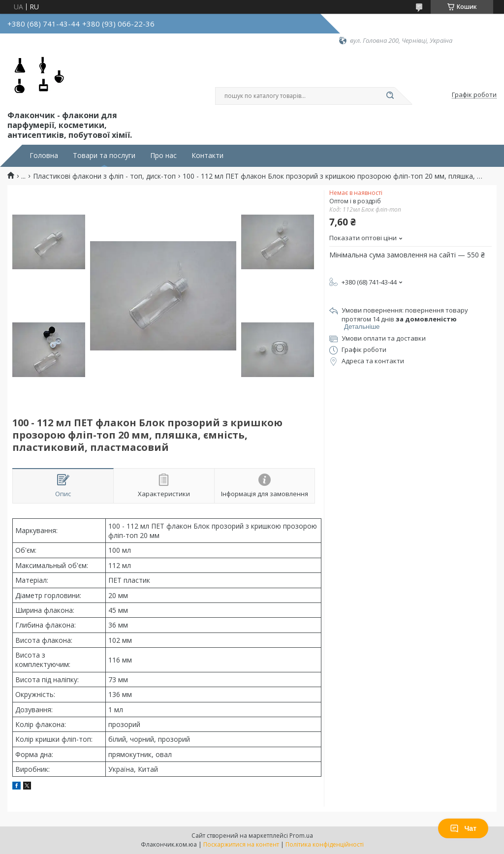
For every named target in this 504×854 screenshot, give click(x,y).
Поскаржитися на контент (241, 844)
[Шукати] (390, 96)
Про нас (163, 156)
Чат (463, 828)
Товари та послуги (104, 156)
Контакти (207, 156)
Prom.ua (301, 836)
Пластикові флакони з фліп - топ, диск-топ (104, 176)
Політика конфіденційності (325, 844)
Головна (44, 156)
